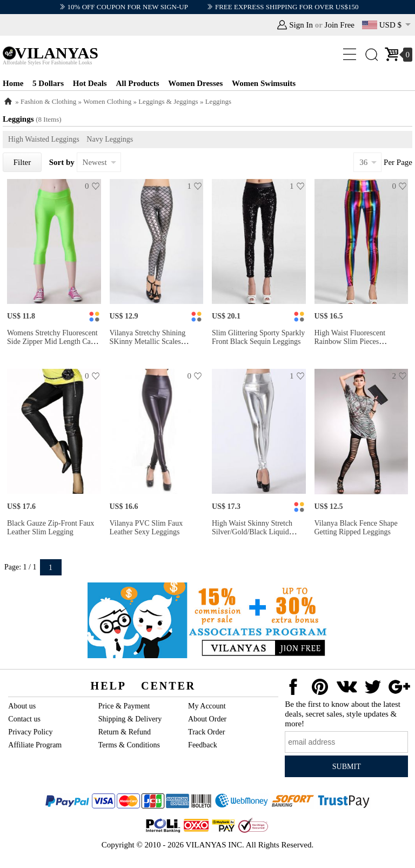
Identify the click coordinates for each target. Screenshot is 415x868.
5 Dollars (48, 83)
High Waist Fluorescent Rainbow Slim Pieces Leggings (350, 342)
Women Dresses (195, 83)
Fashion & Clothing (48, 101)
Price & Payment (124, 706)
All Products (137, 83)
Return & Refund (125, 732)
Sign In (301, 25)
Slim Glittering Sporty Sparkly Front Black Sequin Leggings (258, 337)
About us (22, 706)
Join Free (340, 25)
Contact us (24, 719)
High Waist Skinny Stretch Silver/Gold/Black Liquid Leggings (252, 532)
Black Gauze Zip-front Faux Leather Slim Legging (51, 528)
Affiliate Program (35, 745)
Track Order (206, 732)
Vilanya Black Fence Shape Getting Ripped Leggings (356, 528)
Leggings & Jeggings (168, 101)
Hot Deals (90, 83)
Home (13, 83)
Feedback (203, 745)
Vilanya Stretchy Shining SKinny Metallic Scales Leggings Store (148, 342)
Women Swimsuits (264, 83)
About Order (207, 719)
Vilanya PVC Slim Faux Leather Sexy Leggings (146, 528)
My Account (207, 706)
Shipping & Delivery (130, 719)
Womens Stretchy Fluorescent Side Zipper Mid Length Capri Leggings (53, 342)
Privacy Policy (30, 732)
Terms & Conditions (129, 745)
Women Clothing (107, 101)
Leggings (218, 101)
